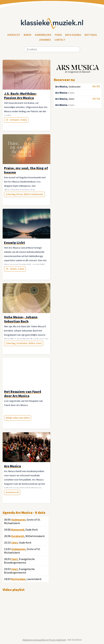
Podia (58, 35)
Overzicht (14, 35)
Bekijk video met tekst (18, 418)
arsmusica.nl (12, 492)
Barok (28, 35)
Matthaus (91, 35)
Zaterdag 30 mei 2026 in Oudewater (24, 194)
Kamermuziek (43, 35)
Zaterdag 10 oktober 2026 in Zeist (24, 343)
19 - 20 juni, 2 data (15, 269)
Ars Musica (61, 87)
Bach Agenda (73, 35)
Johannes (45, 40)
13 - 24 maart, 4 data (16, 120)
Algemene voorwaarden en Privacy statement (44, 640)
